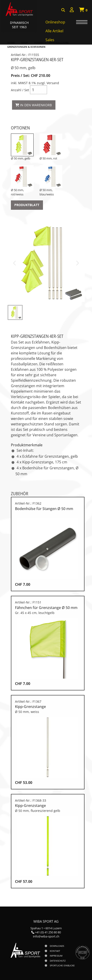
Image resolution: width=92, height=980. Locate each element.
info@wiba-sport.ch (46, 936)
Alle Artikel (54, 31)
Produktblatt (27, 205)
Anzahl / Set (33, 97)
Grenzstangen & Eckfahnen (26, 47)
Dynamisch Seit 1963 (19, 25)
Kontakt (55, 951)
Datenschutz (58, 961)
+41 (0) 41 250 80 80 (48, 932)
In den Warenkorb (34, 105)
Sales (50, 40)
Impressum (56, 956)
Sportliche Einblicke (62, 965)
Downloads (57, 946)
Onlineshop (55, 22)
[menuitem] (72, 10)
